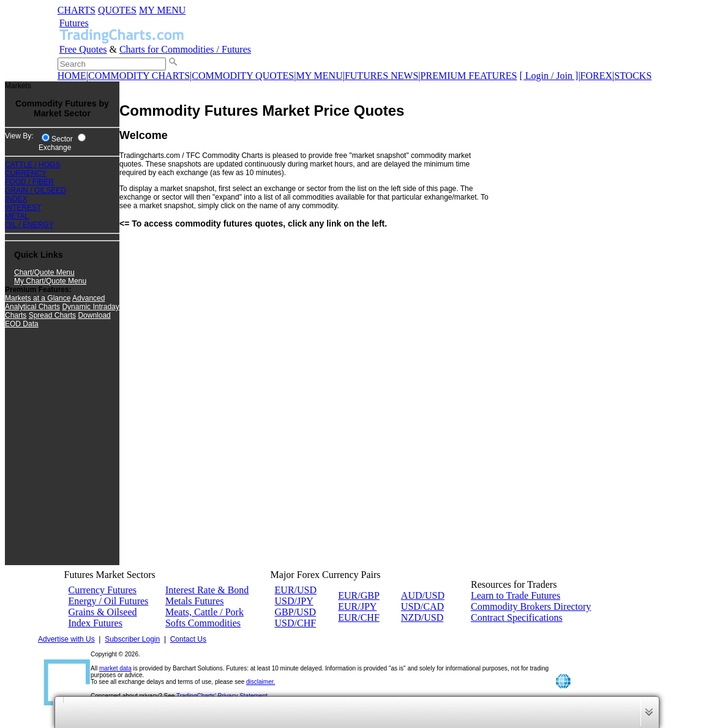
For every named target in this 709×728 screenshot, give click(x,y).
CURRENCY (26, 173)
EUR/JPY (357, 606)
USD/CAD (422, 606)
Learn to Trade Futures (516, 595)
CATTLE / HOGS (32, 165)
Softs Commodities (203, 623)
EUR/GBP (359, 595)
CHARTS (77, 10)
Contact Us (188, 639)
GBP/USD (296, 612)
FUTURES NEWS (381, 76)
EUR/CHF (359, 617)
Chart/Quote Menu (44, 272)
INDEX (16, 199)
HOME (72, 76)
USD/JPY (294, 601)
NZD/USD (422, 617)
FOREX (596, 76)
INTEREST (23, 208)
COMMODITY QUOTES (243, 76)
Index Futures (96, 623)
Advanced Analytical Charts (55, 302)
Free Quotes (83, 49)
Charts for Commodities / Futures (185, 49)
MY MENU (162, 10)
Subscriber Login (132, 639)
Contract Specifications (517, 617)
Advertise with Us (66, 639)
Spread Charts (52, 315)
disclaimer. (261, 682)
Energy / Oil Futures (109, 601)
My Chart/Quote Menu (50, 281)
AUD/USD (423, 595)
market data (115, 668)
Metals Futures (195, 601)
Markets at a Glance (38, 298)
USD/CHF (296, 623)
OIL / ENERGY (29, 225)
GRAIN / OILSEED (36, 190)
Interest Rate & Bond (207, 590)
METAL (17, 216)
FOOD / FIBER (29, 182)
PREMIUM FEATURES (469, 76)
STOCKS (633, 76)
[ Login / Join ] (549, 76)
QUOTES (117, 10)
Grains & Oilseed (103, 612)
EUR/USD (296, 590)
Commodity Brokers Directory (531, 606)
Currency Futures (103, 590)
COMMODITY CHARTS (139, 76)
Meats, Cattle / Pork (204, 612)
